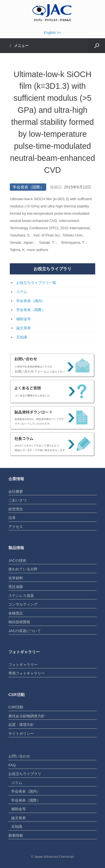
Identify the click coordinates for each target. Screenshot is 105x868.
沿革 (12, 518)
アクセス (16, 527)
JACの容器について (25, 631)
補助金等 (24, 319)
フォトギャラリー (23, 665)
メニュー (19, 46)
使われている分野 (23, 569)
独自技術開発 (19, 622)
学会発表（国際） (28, 187)
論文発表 (24, 328)
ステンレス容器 (21, 596)
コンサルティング (23, 604)
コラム (22, 292)
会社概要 (16, 492)
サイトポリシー (21, 734)
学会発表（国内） (31, 301)
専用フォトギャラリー (27, 673)
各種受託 (16, 613)
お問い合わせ (19, 756)
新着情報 (16, 835)
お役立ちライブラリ (25, 774)
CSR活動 (16, 707)
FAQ (12, 765)
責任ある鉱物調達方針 (27, 716)
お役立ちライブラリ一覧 (36, 283)
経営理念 (16, 509)
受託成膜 (16, 587)
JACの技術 (17, 560)
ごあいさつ (17, 500)
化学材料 (16, 578)
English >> (53, 33)
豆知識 (22, 337)
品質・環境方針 (21, 725)
